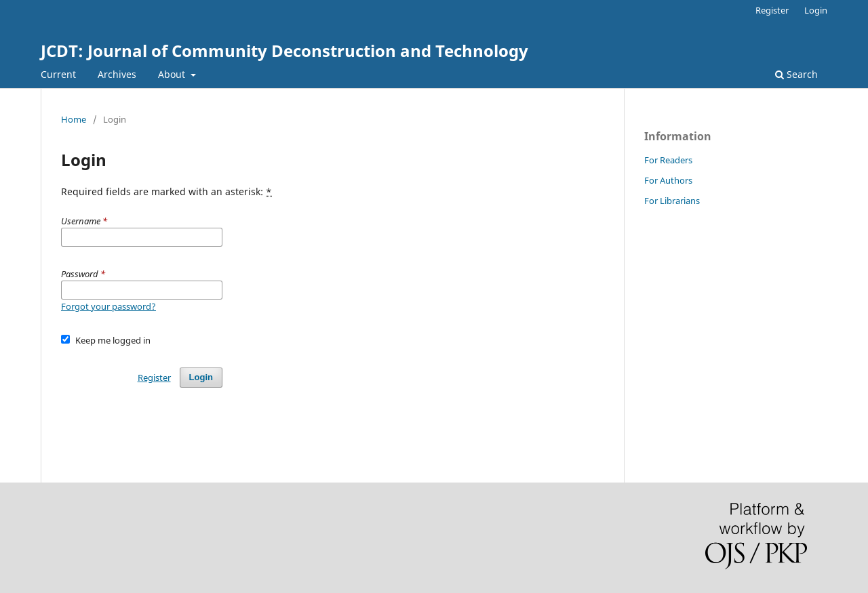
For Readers (668, 160)
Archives (117, 74)
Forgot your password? (108, 306)
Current (58, 74)
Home (74, 119)
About (173, 74)
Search (796, 74)
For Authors (668, 180)
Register (772, 10)
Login (816, 10)
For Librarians (672, 201)
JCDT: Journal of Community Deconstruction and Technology (284, 50)
